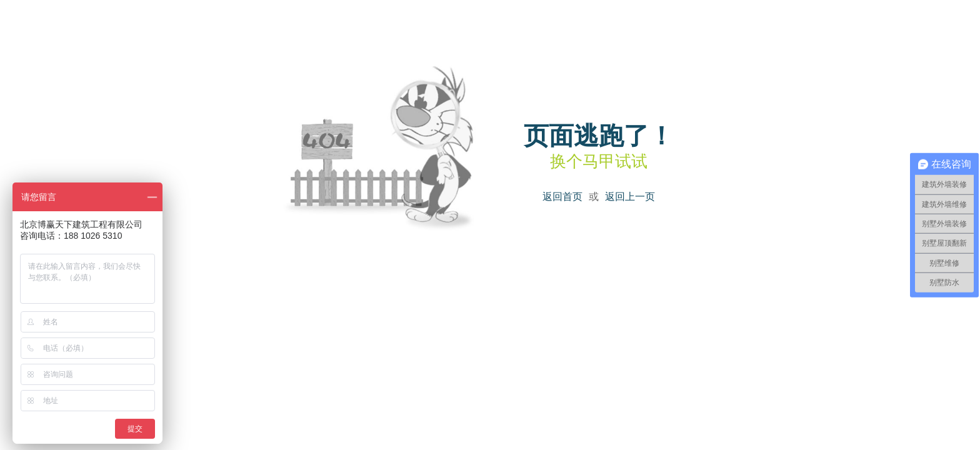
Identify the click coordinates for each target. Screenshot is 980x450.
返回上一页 (630, 197)
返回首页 (562, 197)
